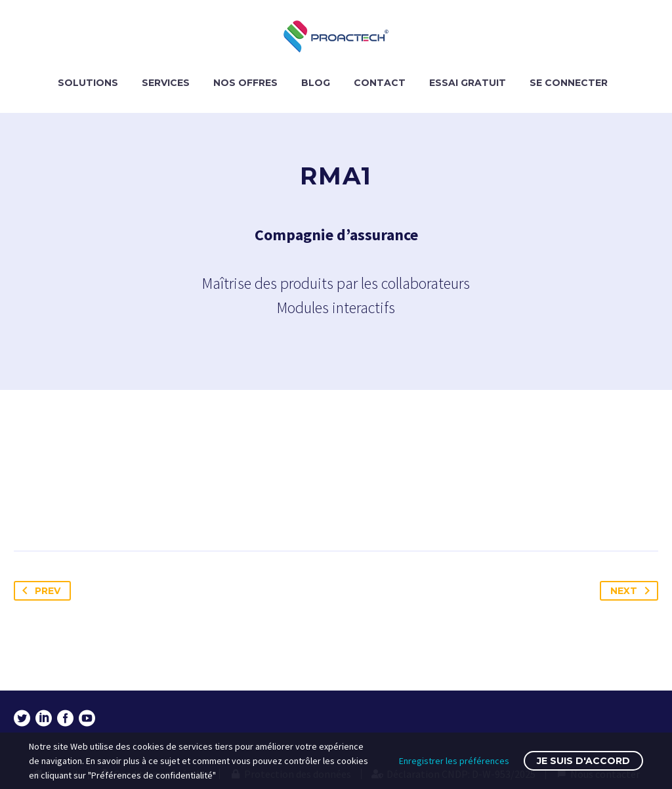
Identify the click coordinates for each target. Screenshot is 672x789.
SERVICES (166, 83)
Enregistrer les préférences (454, 761)
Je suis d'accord (583, 761)
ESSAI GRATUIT (468, 83)
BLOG (316, 83)
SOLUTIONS (88, 83)
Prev (39, 591)
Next (633, 591)
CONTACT (380, 83)
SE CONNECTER (569, 83)
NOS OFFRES (245, 83)
